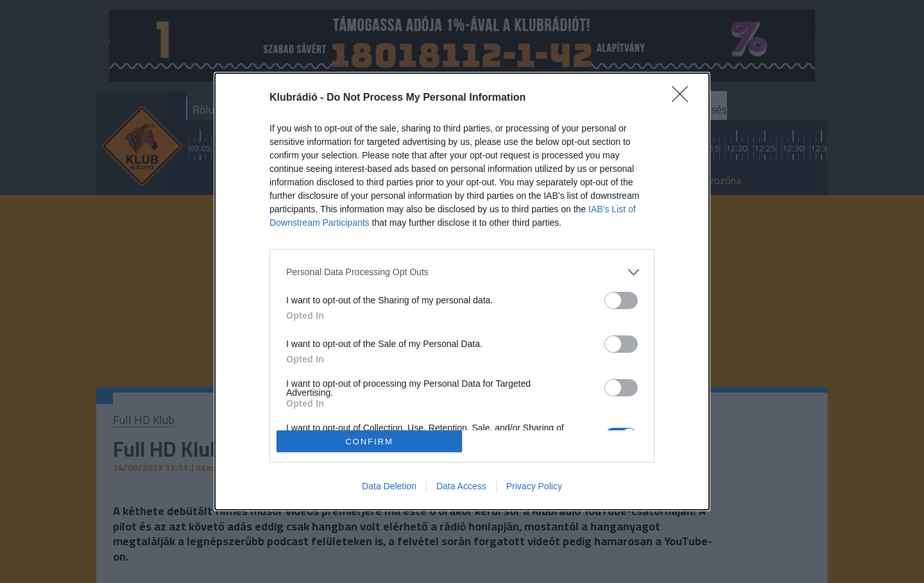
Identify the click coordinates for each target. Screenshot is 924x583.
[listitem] (462, 272)
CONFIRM (369, 442)
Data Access (461, 486)
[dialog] (462, 292)
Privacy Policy (534, 486)
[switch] (621, 300)
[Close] (684, 98)
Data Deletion (389, 486)
